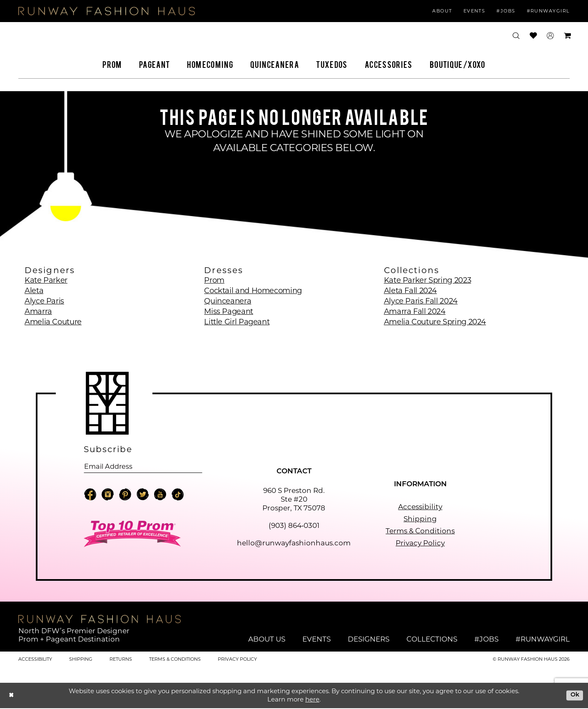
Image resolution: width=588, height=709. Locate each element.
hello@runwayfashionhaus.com (294, 544)
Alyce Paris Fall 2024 (421, 301)
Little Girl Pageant (237, 322)
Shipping (420, 520)
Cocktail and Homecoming (253, 291)
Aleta (34, 291)
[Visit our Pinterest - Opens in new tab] (125, 496)
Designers (369, 639)
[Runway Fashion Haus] (107, 11)
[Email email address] (143, 467)
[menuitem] (443, 11)
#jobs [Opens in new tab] (486, 639)
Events (316, 639)
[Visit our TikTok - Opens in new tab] (178, 496)
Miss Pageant (229, 311)
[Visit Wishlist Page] (533, 36)
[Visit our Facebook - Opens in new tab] (90, 496)
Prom (214, 280)
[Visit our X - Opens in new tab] (143, 496)
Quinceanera (228, 301)
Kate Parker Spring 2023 (428, 280)
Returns (121, 659)
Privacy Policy (420, 544)
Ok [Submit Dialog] (574, 695)
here (312, 700)
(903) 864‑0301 (294, 526)
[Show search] (516, 36)
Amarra (38, 311)
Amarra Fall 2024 (415, 311)
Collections (432, 639)
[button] (550, 36)
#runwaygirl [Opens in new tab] (543, 639)
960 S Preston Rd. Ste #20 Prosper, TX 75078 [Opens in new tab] (294, 500)
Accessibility (420, 507)
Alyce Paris (44, 301)
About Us (267, 639)
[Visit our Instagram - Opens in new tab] (108, 496)
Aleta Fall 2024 (410, 291)
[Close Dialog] (12, 696)
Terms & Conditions (420, 532)
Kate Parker (46, 280)
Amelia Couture (53, 322)
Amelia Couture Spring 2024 (435, 322)
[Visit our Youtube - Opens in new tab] (160, 496)
